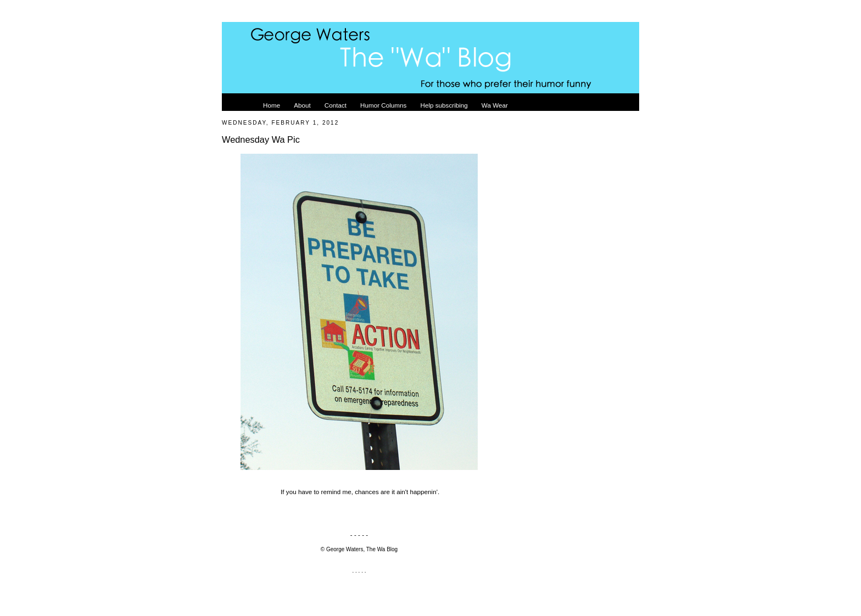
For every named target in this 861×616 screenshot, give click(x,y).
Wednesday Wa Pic (261, 139)
